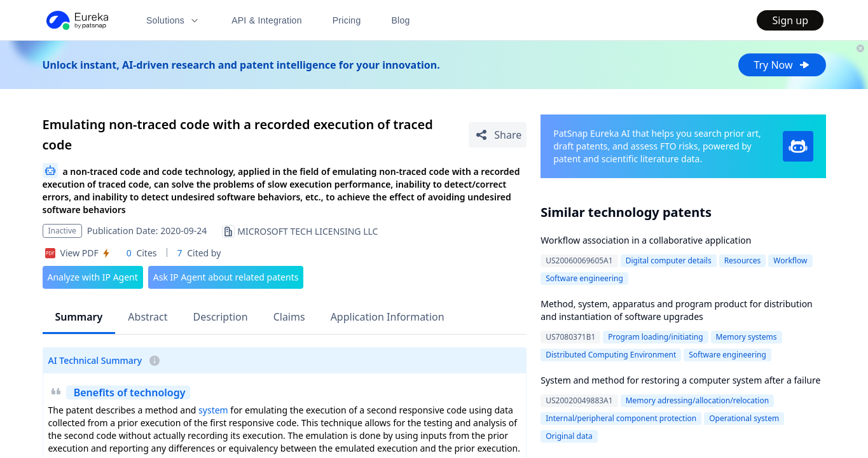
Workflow (790, 260)
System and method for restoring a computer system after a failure (680, 380)
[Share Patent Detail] (498, 135)
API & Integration (267, 20)
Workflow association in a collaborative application (646, 240)
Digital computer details (669, 260)
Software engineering (584, 278)
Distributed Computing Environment (611, 355)
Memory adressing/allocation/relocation (697, 400)
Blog (401, 20)
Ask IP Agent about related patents (226, 277)
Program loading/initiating (655, 337)
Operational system (744, 418)
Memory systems (747, 337)
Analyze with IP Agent (93, 277)
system (213, 410)
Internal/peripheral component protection (621, 418)
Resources (743, 260)
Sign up (790, 20)
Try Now (782, 65)
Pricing (347, 20)
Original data (569, 436)
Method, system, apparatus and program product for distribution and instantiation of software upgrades (677, 310)
